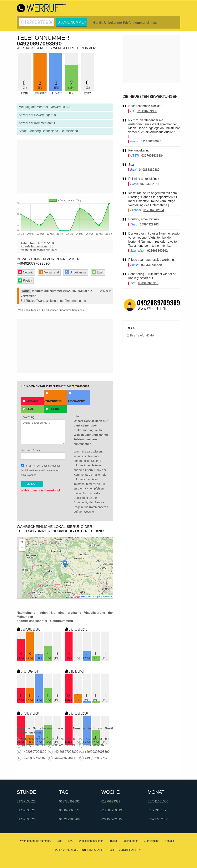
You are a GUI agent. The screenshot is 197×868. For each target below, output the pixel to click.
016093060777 (69, 810)
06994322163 (150, 184)
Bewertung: (43, 430)
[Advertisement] (65, 167)
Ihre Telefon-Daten (143, 335)
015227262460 (158, 819)
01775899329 (111, 801)
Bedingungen (49, 466)
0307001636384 (153, 156)
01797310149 (157, 810)
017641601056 (158, 801)
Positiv (53, 409)
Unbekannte (76, 397)
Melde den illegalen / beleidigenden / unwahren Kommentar (52, 310)
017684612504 (154, 210)
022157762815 (112, 819)
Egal (28, 409)
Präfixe (113, 841)
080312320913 (148, 283)
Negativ (30, 401)
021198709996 (147, 111)
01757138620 (26, 801)
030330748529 (152, 265)
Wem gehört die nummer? (36, 841)
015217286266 (69, 819)
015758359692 (69, 801)
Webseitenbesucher (91, 841)
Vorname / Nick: (43, 454)
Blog (60, 841)
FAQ (71, 841)
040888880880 (149, 170)
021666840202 (157, 251)
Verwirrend (53, 397)
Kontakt (169, 841)
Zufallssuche (152, 841)
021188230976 (151, 141)
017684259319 (112, 810)
